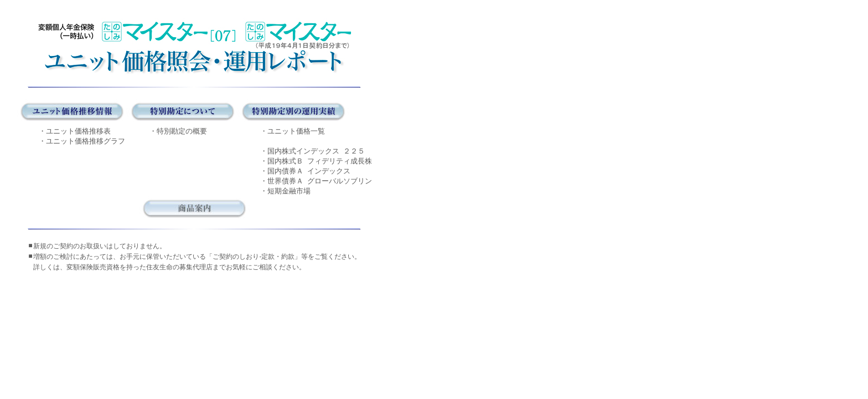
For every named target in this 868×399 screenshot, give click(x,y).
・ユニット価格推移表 (75, 131)
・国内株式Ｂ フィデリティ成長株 (316, 161)
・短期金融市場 (285, 191)
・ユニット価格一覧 (293, 131)
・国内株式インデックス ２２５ (312, 151)
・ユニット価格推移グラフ (82, 141)
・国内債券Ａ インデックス (305, 171)
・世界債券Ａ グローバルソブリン (316, 181)
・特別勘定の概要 (178, 131)
